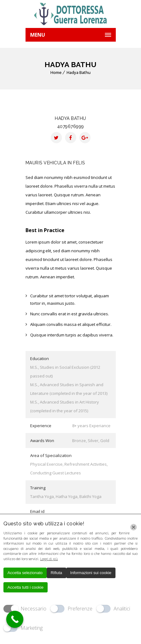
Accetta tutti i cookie (26, 587)
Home (56, 72)
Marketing (32, 628)
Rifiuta (56, 573)
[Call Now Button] (15, 619)
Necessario (33, 609)
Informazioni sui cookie (91, 573)
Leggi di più (49, 559)
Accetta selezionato (25, 573)
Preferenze (80, 609)
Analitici (122, 609)
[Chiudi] (134, 527)
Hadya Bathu (79, 72)
